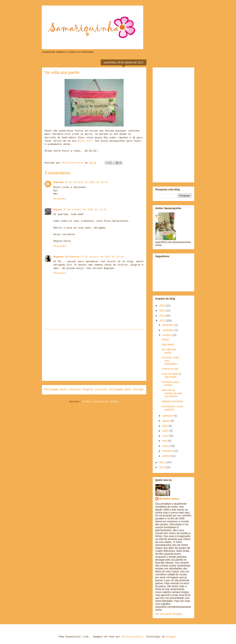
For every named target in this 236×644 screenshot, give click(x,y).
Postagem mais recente (63, 390)
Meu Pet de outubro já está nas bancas (172, 393)
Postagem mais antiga (126, 390)
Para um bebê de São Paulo (172, 375)
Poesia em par (170, 369)
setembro (168, 416)
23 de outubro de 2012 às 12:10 (102, 257)
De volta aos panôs (169, 351)
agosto (167, 421)
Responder (60, 199)
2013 (162, 316)
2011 (162, 462)
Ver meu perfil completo (169, 614)
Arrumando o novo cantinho (172, 408)
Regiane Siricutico (66, 257)
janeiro (167, 456)
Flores (165, 339)
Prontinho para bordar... (170, 384)
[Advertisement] (94, 355)
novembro (168, 330)
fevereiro (168, 451)
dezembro (168, 325)
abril (165, 441)
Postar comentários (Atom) (100, 402)
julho (165, 426)
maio (166, 436)
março (166, 446)
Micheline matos (169, 499)
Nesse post (85, 141)
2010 (162, 467)
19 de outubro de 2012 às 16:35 (85, 210)
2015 (162, 306)
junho (166, 431)
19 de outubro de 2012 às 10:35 (86, 182)
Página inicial (95, 390)
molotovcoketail (132, 637)
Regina (58, 210)
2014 (162, 311)
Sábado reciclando (172, 401)
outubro (167, 335)
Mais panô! (168, 344)
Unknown (59, 182)
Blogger (171, 637)
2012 (162, 321)
